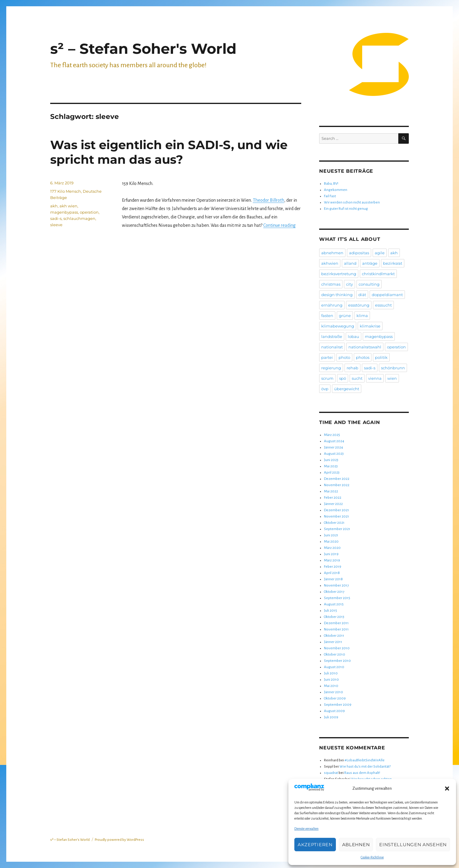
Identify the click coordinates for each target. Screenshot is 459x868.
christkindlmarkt (378, 274)
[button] (447, 789)
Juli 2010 (331, 673)
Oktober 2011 (334, 636)
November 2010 (337, 648)
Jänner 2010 (333, 692)
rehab (352, 368)
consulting (369, 284)
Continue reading (279, 225)
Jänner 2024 (333, 447)
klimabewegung (338, 326)
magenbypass (64, 212)
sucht (357, 378)
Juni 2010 (331, 680)
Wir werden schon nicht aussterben (352, 202)
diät (362, 295)
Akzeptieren (315, 845)
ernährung (332, 305)
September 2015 (337, 598)
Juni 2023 (331, 460)
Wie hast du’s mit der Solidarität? (365, 767)
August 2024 (334, 441)
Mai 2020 (331, 542)
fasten (327, 316)
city (349, 284)
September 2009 (338, 705)
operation (89, 212)
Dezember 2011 (336, 623)
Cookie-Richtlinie (372, 857)
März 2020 (332, 548)
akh (54, 206)
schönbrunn (393, 368)
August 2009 (334, 711)
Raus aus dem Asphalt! (362, 773)
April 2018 (332, 573)
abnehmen (332, 253)
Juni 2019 (331, 554)
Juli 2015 (331, 611)
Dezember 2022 (337, 479)
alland (350, 263)
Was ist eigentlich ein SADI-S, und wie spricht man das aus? (169, 152)
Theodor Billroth (268, 200)
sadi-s (56, 218)
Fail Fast (330, 196)
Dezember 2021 (336, 510)
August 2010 (334, 667)
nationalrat (332, 347)
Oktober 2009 (335, 698)
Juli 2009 (331, 717)
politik (381, 357)
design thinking (337, 295)
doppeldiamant (387, 295)
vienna (375, 378)
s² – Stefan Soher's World (143, 49)
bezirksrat (393, 263)
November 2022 (337, 485)
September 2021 (337, 529)
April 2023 (332, 473)
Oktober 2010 (335, 655)
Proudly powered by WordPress (119, 840)
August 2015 (334, 604)
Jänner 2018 (333, 579)
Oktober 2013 (334, 617)
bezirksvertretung (339, 274)
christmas (331, 284)
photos (363, 357)
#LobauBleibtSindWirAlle (365, 760)
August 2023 (334, 454)
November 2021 (336, 516)
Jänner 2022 (333, 504)
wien (392, 378)
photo (344, 357)
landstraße (332, 336)
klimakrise (370, 326)
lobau (354, 336)
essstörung (359, 305)
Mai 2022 (331, 491)
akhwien (330, 263)
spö (343, 378)
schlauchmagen (79, 218)
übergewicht (347, 389)
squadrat (331, 773)
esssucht (383, 305)
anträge (370, 263)
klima (362, 316)
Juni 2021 (331, 535)
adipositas (359, 253)
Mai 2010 (331, 686)
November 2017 (336, 585)
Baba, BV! (331, 184)
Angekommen (336, 190)
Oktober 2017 (334, 592)
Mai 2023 (331, 466)
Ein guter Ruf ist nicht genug (346, 209)
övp (325, 389)
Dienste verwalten (306, 829)
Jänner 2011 (333, 642)
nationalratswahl (365, 347)
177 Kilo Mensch (66, 191)
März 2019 (332, 560)
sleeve (56, 225)
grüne (345, 316)
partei (327, 357)
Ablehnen (356, 845)
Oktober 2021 (334, 523)
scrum (327, 378)
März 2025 (332, 435)
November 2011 (336, 629)
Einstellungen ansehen (413, 845)
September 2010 (337, 661)
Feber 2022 (333, 498)
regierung (331, 368)
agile (380, 253)
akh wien (68, 206)
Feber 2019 (333, 567)
